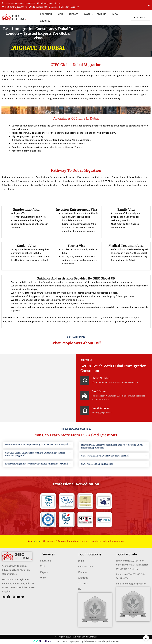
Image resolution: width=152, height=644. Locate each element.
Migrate (74, 14)
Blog (115, 14)
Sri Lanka (83, 583)
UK (80, 589)
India (81, 561)
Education (46, 14)
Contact (38, 541)
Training (101, 14)
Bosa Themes (91, 637)
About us (45, 21)
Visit (61, 14)
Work (87, 14)
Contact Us (140, 18)
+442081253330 (132, 574)
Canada (82, 572)
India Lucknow (86, 567)
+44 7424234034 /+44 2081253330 (19, 3)
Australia (83, 578)
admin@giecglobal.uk (49, 3)
